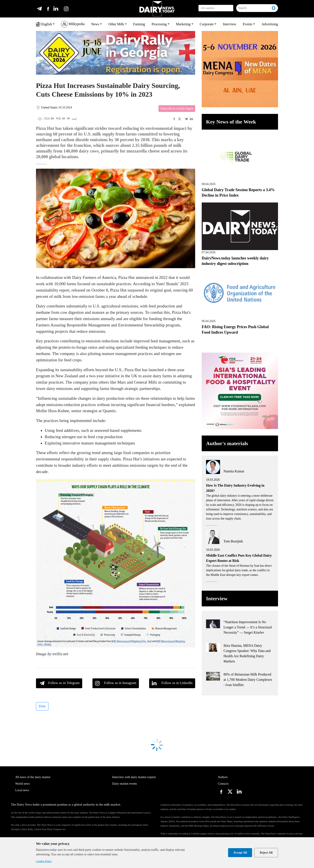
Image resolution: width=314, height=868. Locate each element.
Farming (139, 24)
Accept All (240, 853)
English (44, 24)
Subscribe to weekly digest (177, 109)
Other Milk (116, 24)
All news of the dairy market (33, 777)
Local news (22, 790)
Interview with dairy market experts (134, 777)
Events (248, 24)
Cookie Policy (44, 861)
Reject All (266, 853)
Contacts (223, 784)
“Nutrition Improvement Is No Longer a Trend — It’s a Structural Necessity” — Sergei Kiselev (248, 627)
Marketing (183, 24)
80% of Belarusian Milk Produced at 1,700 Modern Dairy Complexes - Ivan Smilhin (248, 680)
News (95, 24)
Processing (159, 24)
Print (42, 706)
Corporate (207, 24)
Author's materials (227, 443)
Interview (230, 24)
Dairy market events (125, 784)
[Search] (253, 8)
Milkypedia (73, 24)
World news (23, 784)
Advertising (270, 24)
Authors (223, 777)
